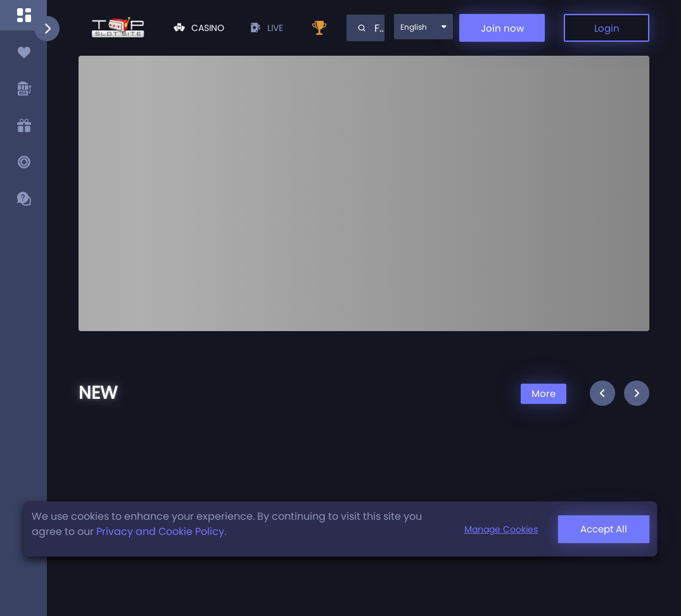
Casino (199, 28)
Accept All (604, 529)
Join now (502, 28)
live (266, 28)
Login (607, 28)
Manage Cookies (501, 529)
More (544, 393)
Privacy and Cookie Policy (160, 531)
